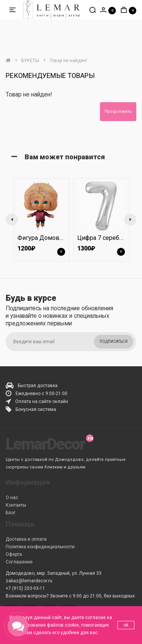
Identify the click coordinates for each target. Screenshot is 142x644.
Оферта (14, 554)
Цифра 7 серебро (102, 238)
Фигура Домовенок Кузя (53, 238)
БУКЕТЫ (30, 61)
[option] (41, 219)
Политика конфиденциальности (40, 547)
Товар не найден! (68, 61)
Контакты (16, 505)
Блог (11, 513)
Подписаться (114, 341)
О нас (12, 498)
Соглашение (19, 562)
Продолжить (118, 111)
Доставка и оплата (26, 539)
